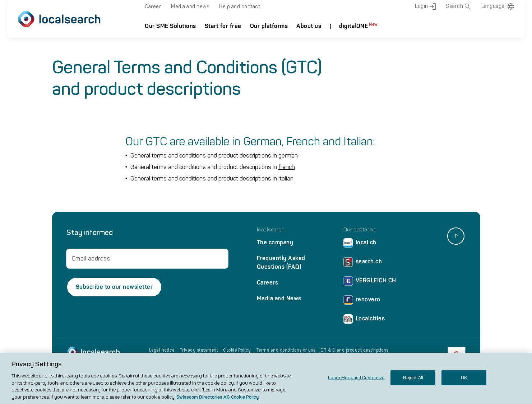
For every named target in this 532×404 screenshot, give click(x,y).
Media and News (279, 298)
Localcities (364, 320)
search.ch (363, 263)
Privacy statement (199, 350)
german (288, 156)
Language (493, 6)
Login (425, 6)
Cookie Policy (237, 350)
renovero (362, 301)
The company (275, 242)
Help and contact (240, 7)
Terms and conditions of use (286, 350)
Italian (286, 178)
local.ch (360, 244)
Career (153, 7)
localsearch (271, 230)
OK (464, 383)
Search (459, 6)
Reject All (413, 383)
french (287, 167)
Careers (268, 283)
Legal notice (162, 350)
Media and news (190, 7)
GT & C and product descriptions (355, 350)
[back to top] (456, 236)
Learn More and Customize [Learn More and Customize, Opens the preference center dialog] (356, 383)
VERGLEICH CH (370, 282)
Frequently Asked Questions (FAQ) (281, 262)
